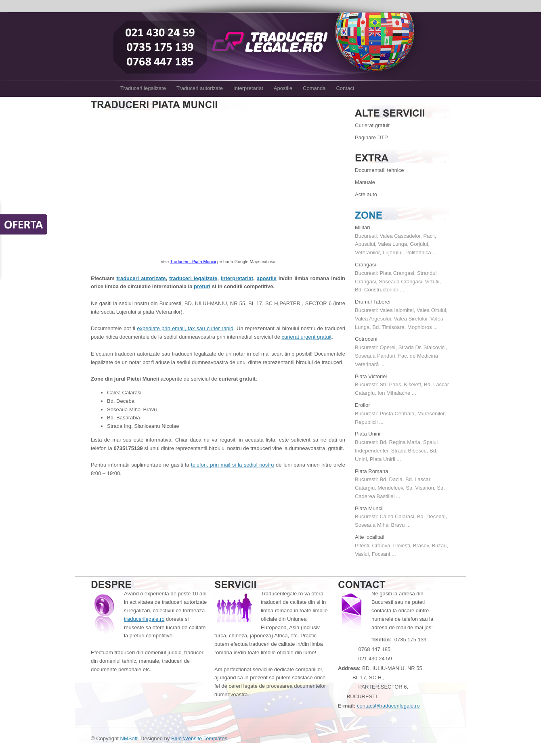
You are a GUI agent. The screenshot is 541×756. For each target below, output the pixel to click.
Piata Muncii (369, 508)
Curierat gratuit (372, 125)
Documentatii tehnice (379, 170)
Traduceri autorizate (200, 88)
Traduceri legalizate (143, 88)
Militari (363, 227)
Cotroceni (366, 339)
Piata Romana (371, 471)
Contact (345, 88)
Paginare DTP (371, 137)
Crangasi (365, 265)
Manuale (365, 182)
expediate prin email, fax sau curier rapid (185, 328)
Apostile (283, 88)
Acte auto (366, 194)
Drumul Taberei (373, 302)
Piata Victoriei (371, 376)
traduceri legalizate (193, 278)
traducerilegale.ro (144, 619)
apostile (267, 278)
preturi (202, 286)
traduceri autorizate (141, 278)
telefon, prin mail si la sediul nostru (232, 465)
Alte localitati (370, 537)
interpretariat (237, 278)
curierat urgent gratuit (307, 337)
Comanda (314, 88)
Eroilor (363, 405)
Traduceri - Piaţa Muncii (193, 262)
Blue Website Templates (199, 738)
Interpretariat (248, 88)
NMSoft (129, 738)
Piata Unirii (368, 434)
